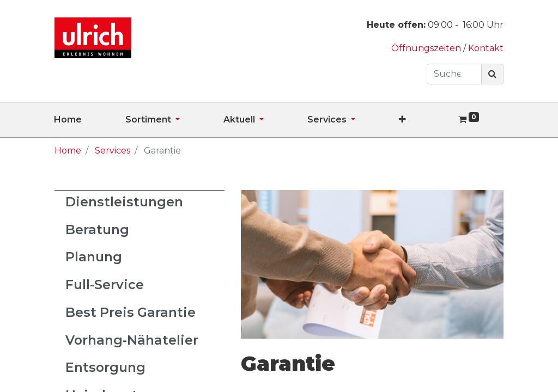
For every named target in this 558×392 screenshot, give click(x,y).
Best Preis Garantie (131, 312)
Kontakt (486, 48)
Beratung (97, 229)
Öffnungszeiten (427, 48)
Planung (94, 257)
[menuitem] (90, 120)
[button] (424, 120)
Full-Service (105, 284)
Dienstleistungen (124, 202)
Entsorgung (105, 367)
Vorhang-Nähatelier (132, 340)
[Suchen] (492, 74)
